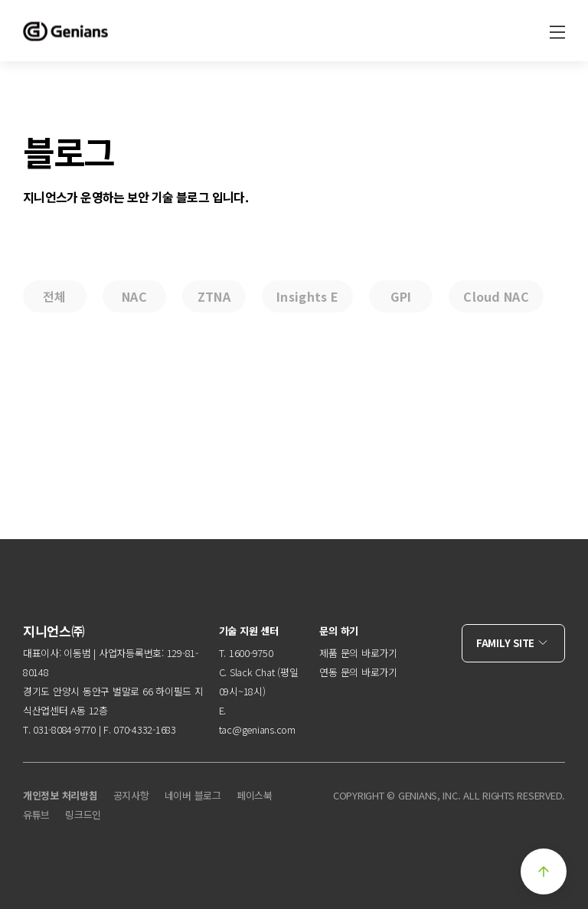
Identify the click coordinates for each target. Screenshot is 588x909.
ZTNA (214, 296)
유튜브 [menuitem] (36, 814)
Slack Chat (252, 672)
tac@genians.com (257, 729)
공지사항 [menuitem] (131, 795)
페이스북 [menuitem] (255, 795)
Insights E (307, 296)
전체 (55, 296)
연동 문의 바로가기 (358, 672)
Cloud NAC (496, 296)
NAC (134, 296)
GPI (401, 296)
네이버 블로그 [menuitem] (193, 795)
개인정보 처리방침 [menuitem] (60, 795)
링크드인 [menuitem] (83, 814)
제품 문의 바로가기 (358, 653)
